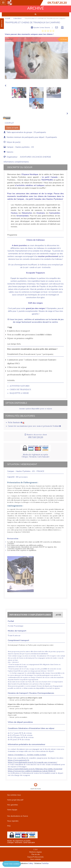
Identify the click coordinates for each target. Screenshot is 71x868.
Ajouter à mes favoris (41, 27)
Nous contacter (36, 859)
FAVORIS (2, 24)
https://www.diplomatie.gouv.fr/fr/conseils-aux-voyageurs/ (33, 762)
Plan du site (36, 854)
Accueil (7, 18)
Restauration (13, 539)
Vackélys (45, 863)
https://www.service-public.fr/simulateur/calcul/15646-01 (32, 771)
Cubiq (30, 863)
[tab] (48, 31)
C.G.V (35, 850)
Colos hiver (17, 18)
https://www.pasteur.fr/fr (19, 760)
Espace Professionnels (36, 857)
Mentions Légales (36, 852)
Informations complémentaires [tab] (16, 162)
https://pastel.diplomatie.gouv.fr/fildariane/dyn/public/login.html (35, 769)
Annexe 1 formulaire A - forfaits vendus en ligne (27, 755)
